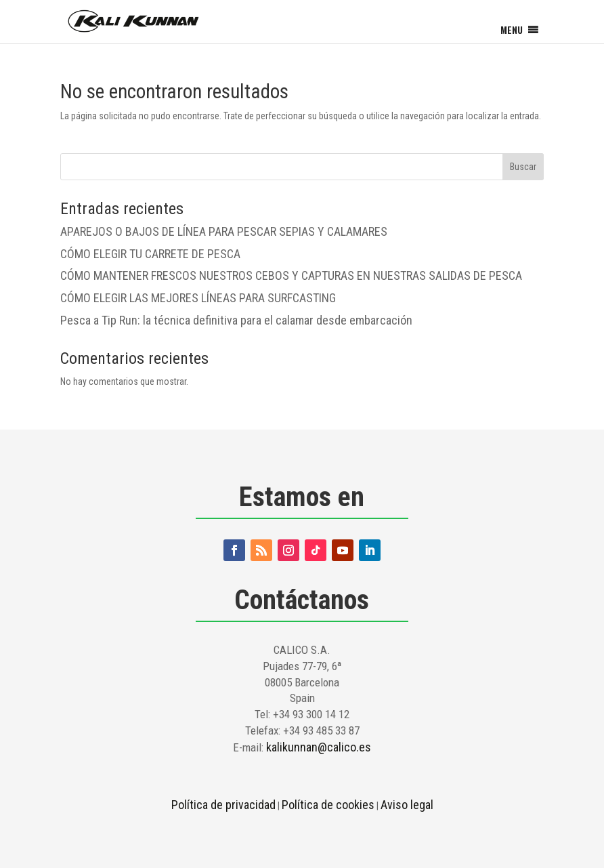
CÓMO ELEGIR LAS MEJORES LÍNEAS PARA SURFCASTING (198, 298)
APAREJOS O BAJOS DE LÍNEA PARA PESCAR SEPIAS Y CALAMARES (224, 231)
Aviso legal (407, 805)
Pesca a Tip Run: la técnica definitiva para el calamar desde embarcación (236, 320)
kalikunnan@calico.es (319, 747)
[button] (512, 30)
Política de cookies (328, 805)
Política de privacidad (223, 805)
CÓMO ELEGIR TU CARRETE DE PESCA (150, 254)
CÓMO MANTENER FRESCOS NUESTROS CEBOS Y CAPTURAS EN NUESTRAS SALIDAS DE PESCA (291, 275)
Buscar (523, 167)
